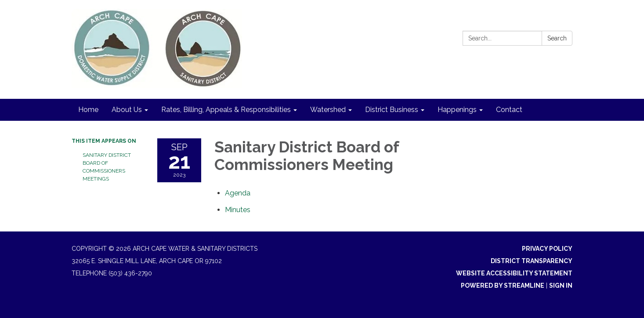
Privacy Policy (547, 249)
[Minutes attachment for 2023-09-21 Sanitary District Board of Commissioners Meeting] (238, 210)
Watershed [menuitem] (328, 110)
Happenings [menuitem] (457, 110)
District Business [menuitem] (392, 110)
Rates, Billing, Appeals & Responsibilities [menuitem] (226, 110)
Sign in (561, 285)
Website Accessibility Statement (514, 273)
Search (557, 38)
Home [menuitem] (88, 110)
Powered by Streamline (503, 285)
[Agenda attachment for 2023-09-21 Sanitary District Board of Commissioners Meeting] (238, 193)
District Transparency (532, 261)
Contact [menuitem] (509, 110)
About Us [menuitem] (127, 110)
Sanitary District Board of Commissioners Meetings (107, 167)
